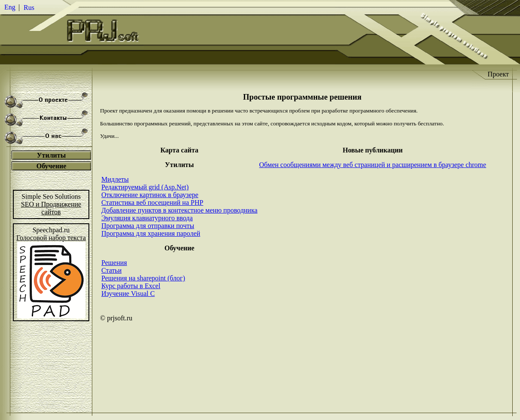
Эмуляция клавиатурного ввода (147, 218)
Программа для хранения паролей (151, 233)
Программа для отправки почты (148, 226)
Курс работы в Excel (131, 286)
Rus (29, 8)
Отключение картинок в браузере (150, 195)
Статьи (111, 270)
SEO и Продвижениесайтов (51, 208)
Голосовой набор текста (51, 238)
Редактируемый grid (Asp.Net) (145, 187)
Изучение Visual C (128, 294)
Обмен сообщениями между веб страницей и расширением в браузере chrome (373, 165)
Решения (114, 263)
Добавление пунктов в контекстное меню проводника (179, 210)
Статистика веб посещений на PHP (152, 202)
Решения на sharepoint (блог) (143, 278)
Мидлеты (115, 179)
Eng (10, 7)
